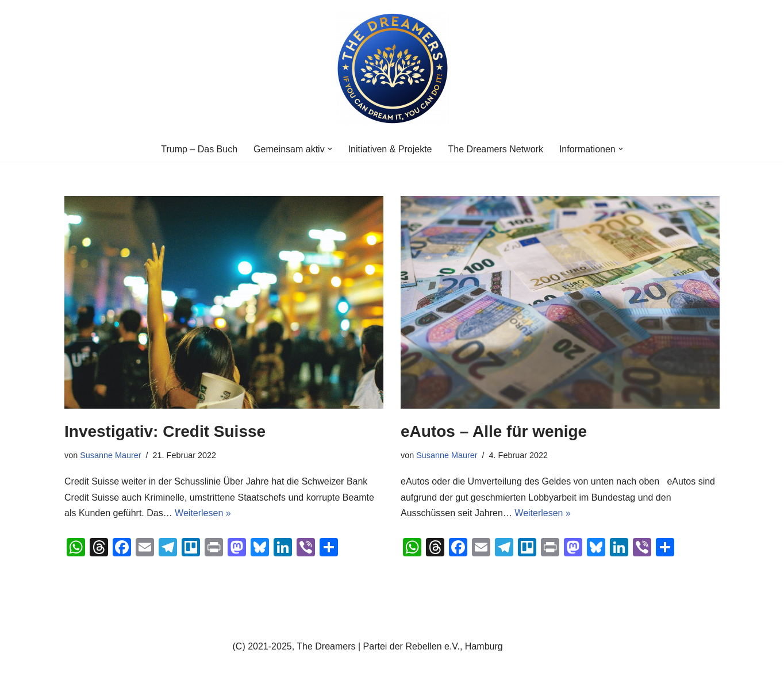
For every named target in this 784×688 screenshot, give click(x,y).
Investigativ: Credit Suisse (165, 431)
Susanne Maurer (110, 455)
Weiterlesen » (203, 513)
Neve (75, 673)
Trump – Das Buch (199, 149)
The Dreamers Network (496, 149)
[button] (330, 149)
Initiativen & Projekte (390, 149)
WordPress (180, 673)
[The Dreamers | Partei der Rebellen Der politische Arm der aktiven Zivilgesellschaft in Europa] (392, 68)
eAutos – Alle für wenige (494, 431)
